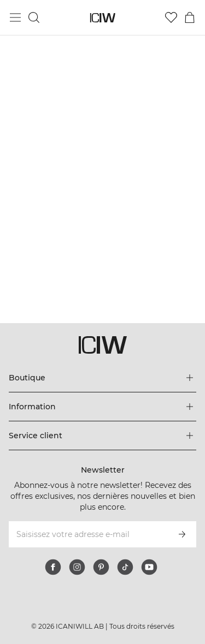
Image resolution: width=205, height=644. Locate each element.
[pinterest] (101, 567)
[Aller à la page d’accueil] (102, 18)
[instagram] (77, 567)
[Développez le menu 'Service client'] (102, 436)
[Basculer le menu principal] (15, 17)
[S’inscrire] (182, 534)
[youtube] (149, 567)
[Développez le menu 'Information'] (102, 407)
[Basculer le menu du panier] (190, 17)
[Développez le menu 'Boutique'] (102, 378)
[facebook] (53, 567)
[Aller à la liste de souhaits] (171, 17)
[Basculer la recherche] (34, 17)
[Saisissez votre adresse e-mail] (88, 534)
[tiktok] (125, 567)
